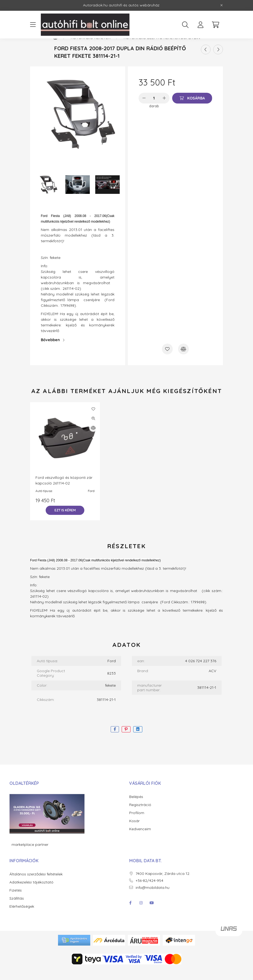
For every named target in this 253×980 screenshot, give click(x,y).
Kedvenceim (140, 841)
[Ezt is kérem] (65, 522)
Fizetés (16, 902)
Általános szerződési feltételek (36, 886)
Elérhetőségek (22, 918)
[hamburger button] (33, 25)
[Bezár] (222, 5)
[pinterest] (126, 741)
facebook (130, 914)
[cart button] (215, 25)
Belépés (136, 808)
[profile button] (200, 25)
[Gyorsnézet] (93, 430)
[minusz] (144, 110)
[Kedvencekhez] (167, 361)
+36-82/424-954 (149, 892)
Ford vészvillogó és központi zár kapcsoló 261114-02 (64, 492)
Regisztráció (140, 816)
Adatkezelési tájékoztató (31, 894)
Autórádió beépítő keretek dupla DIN (162, 49)
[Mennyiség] (154, 110)
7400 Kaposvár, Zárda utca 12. (163, 885)
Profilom (137, 824)
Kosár (134, 833)
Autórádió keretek (91, 49)
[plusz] (164, 110)
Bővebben (50, 351)
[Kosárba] (192, 110)
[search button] (185, 25)
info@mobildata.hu (153, 899)
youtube (152, 914)
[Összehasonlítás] (183, 361)
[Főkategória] (55, 49)
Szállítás (17, 910)
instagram (141, 914)
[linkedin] (138, 741)
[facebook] (115, 741)
